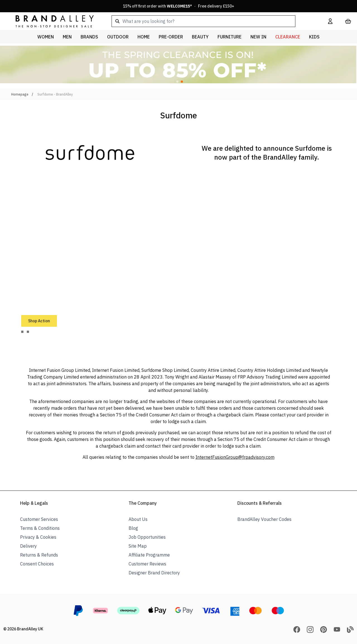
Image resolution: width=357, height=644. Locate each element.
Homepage (20, 94)
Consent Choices (37, 564)
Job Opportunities (147, 537)
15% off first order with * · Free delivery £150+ (179, 6)
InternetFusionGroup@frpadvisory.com (235, 457)
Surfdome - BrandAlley (55, 94)
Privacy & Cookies (38, 537)
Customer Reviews (147, 564)
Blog (133, 528)
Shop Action (39, 321)
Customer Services (39, 519)
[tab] (22, 332)
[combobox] (211, 21)
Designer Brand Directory (154, 573)
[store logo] (50, 21)
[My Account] (330, 21)
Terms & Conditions (40, 528)
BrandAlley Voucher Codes (264, 519)
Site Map (138, 546)
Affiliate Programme (149, 555)
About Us (138, 519)
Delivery (28, 546)
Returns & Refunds (39, 555)
